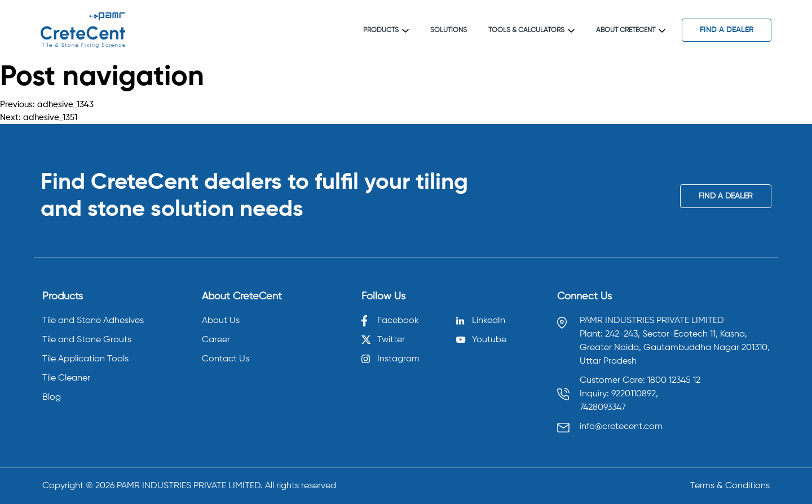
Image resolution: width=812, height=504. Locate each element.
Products (386, 30)
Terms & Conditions (730, 486)
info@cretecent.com (621, 427)
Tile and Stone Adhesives (93, 321)
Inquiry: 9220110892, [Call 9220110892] (619, 394)
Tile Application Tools (85, 359)
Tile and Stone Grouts (87, 340)
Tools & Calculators (531, 30)
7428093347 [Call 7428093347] (603, 408)
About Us (221, 321)
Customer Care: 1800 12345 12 (640, 381)
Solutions (449, 30)
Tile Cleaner (66, 378)
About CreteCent (631, 30)
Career (216, 340)
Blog (52, 397)
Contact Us (226, 359)
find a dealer (727, 30)
